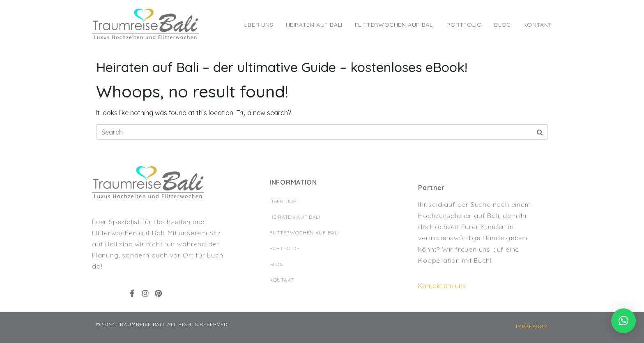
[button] (532, 327)
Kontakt (538, 25)
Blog (502, 25)
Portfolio (464, 25)
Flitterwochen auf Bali (394, 25)
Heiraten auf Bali (314, 25)
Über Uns (259, 25)
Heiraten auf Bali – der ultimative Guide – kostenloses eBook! (282, 67)
